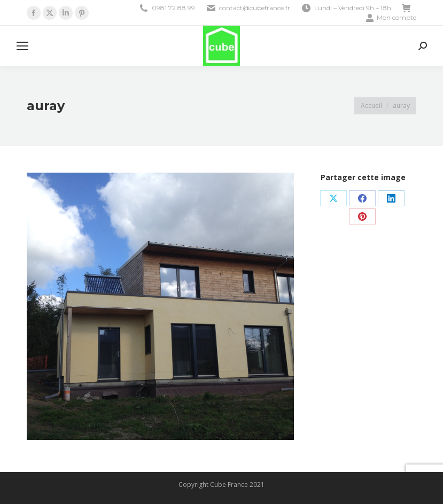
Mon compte (391, 18)
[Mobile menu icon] (22, 46)
